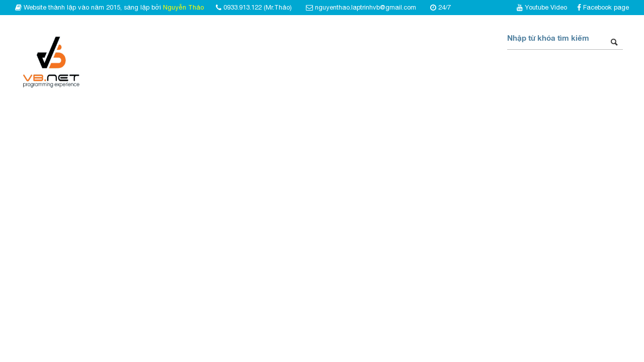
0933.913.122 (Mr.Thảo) (258, 7)
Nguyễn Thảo (183, 7)
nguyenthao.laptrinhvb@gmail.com (366, 7)
